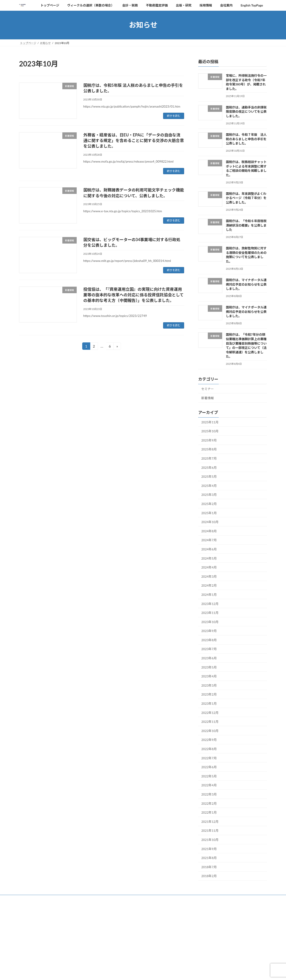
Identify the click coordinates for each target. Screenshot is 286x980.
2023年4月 (209, 676)
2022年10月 (210, 731)
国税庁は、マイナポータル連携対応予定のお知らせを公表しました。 (246, 284)
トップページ (31, 899)
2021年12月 (210, 821)
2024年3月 (209, 576)
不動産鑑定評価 (129, 899)
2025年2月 (209, 504)
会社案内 (195, 899)
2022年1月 (209, 812)
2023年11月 (210, 613)
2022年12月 (210, 712)
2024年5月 (209, 558)
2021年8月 (209, 858)
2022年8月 (209, 749)
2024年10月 (210, 522)
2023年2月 (209, 694)
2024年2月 (209, 585)
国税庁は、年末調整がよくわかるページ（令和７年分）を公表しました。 (246, 198)
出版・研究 (154, 899)
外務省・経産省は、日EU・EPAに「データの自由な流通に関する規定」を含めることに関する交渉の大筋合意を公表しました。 (134, 140)
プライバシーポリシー (39, 955)
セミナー (208, 389)
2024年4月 (209, 567)
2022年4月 (209, 785)
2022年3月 (209, 794)
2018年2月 (209, 876)
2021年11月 (210, 830)
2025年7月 (209, 458)
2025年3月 (209, 495)
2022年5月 (209, 776)
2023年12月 (210, 603)
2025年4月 (209, 485)
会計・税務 (104, 899)
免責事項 (241, 939)
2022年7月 (209, 758)
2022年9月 (209, 740)
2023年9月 (209, 631)
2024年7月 (209, 540)
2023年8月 (209, 640)
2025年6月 (209, 467)
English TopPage (219, 899)
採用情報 (175, 899)
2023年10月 (210, 622)
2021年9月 (209, 849)
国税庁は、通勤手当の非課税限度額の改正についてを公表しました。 (246, 111)
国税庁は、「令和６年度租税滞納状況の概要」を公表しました (246, 225)
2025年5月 (209, 476)
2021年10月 (210, 840)
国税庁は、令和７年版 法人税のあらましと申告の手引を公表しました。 (246, 139)
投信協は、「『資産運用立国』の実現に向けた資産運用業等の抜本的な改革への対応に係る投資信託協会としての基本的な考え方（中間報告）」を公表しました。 (134, 295)
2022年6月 (209, 767)
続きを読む (174, 116)
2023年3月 (209, 685)
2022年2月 (209, 803)
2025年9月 (209, 440)
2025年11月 (210, 422)
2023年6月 (209, 658)
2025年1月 (209, 513)
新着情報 (208, 398)
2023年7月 (209, 649)
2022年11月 (210, 722)
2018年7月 (209, 867)
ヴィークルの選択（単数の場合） (68, 899)
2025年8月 (209, 449)
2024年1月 (209, 595)
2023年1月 (209, 703)
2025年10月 (210, 431)
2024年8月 (209, 531)
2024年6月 (209, 549)
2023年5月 (209, 667)
